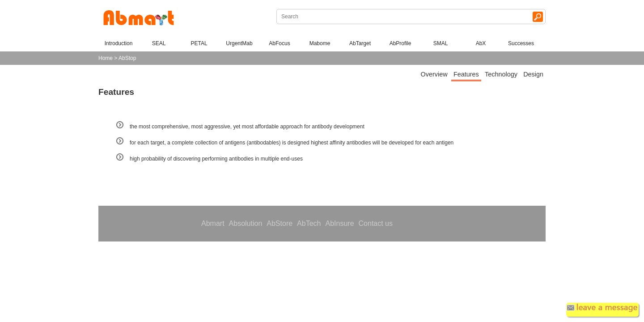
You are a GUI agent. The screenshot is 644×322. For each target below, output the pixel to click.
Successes (521, 43)
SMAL (441, 43)
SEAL (159, 43)
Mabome (320, 43)
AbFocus (279, 43)
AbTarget (360, 43)
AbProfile (400, 43)
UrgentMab (239, 43)
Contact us (376, 223)
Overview (434, 74)
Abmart (213, 223)
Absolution (246, 223)
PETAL (199, 43)
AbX (481, 43)
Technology (501, 74)
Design (533, 74)
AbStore (280, 223)
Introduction (119, 43)
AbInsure (339, 223)
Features (466, 74)
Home (106, 58)
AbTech (309, 223)
